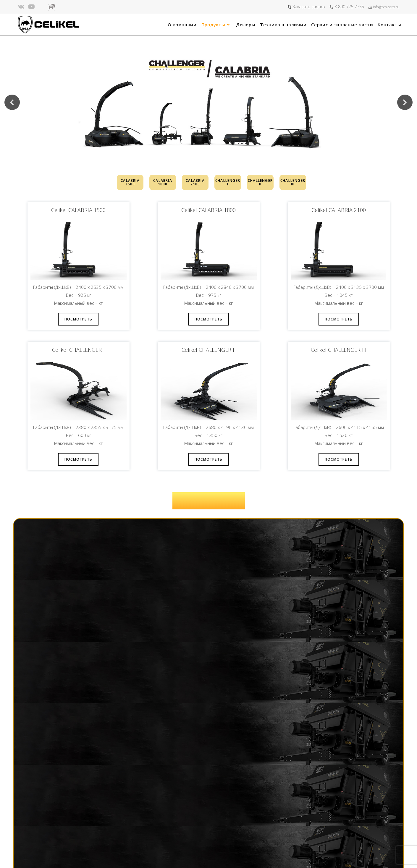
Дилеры (152, 824)
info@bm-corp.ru (384, 7)
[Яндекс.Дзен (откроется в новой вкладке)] (41, 7)
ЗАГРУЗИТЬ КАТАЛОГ (208, 501)
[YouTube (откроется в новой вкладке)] (31, 7)
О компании (157, 809)
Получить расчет (316, 548)
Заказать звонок (307, 7)
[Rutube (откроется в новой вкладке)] (51, 7)
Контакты (154, 847)
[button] (12, 102)
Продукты (154, 817)
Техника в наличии (163, 832)
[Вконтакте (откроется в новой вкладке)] (22, 7)
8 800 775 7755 (347, 7)
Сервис (152, 839)
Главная (153, 802)
